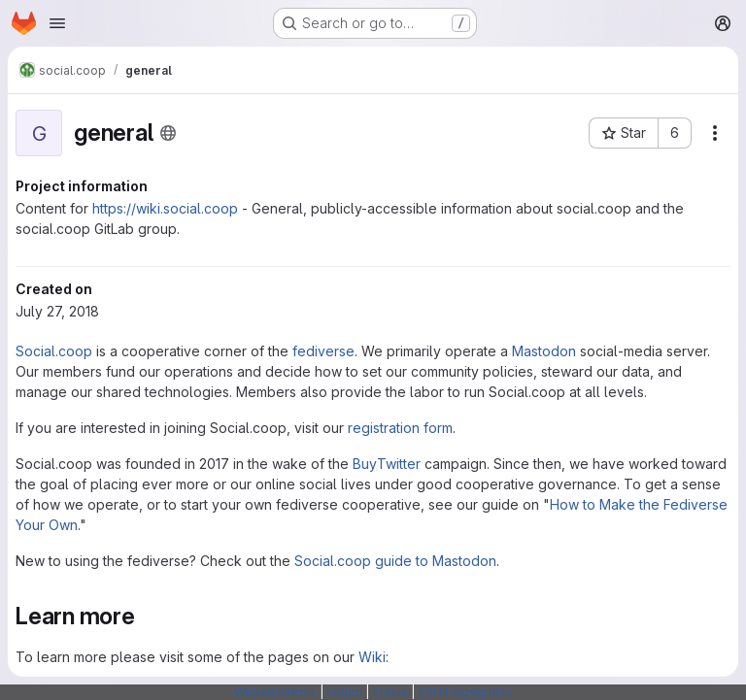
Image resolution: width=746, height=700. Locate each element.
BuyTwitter (387, 464)
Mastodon (544, 351)
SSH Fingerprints (465, 692)
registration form (400, 428)
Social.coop (54, 351)
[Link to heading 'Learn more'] (148, 616)
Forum (344, 692)
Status (390, 692)
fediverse (323, 351)
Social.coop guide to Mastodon (395, 561)
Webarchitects (275, 692)
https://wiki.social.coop (165, 208)
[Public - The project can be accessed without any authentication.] (168, 133)
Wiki (372, 657)
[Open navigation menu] (57, 23)
